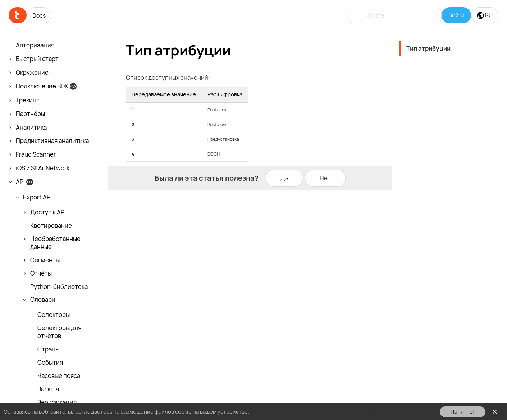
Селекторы (54, 315)
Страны (48, 349)
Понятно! (463, 412)
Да (284, 178)
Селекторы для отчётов (59, 332)
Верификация (57, 402)
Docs (39, 15)
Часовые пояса (59, 376)
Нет (325, 178)
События (50, 363)
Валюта (48, 389)
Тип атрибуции (428, 48)
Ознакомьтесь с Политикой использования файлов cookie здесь (333, 412)
